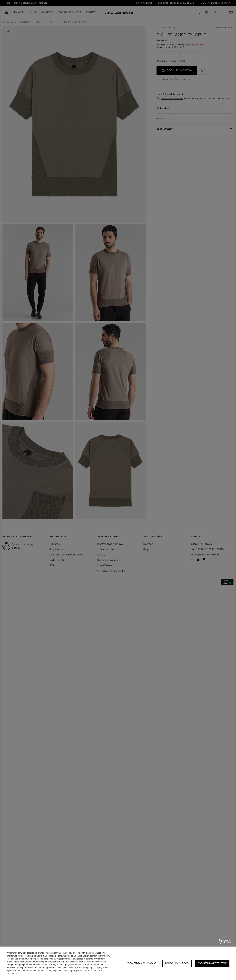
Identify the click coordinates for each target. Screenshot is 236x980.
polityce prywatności (95, 959)
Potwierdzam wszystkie (212, 963)
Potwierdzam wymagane (141, 963)
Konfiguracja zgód (177, 963)
